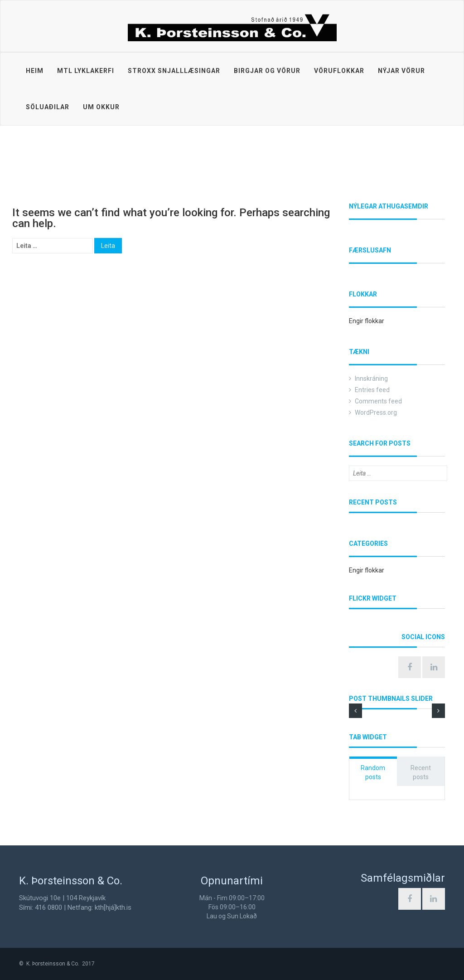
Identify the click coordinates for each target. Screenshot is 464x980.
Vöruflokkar (339, 71)
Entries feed (372, 390)
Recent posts (421, 772)
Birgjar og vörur (267, 71)
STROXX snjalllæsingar (174, 71)
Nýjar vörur (401, 71)
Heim (35, 71)
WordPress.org (376, 412)
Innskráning (371, 378)
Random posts (373, 772)
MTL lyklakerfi (86, 71)
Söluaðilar (48, 107)
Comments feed (378, 401)
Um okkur (101, 107)
